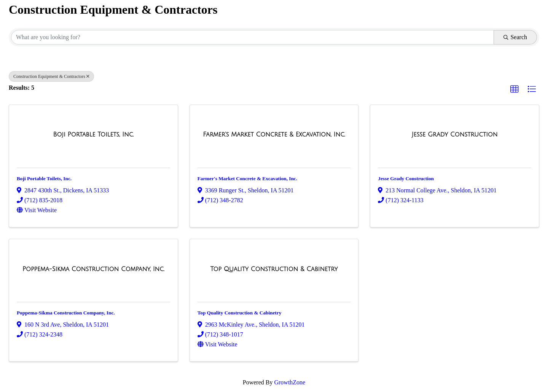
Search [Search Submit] (515, 37)
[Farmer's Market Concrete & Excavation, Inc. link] (274, 135)
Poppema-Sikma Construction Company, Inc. (66, 313)
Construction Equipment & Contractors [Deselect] (51, 76)
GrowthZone (290, 382)
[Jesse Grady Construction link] (455, 135)
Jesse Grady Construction (406, 179)
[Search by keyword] (252, 37)
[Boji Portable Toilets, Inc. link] (93, 135)
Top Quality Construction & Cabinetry (240, 313)
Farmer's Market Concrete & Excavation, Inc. (247, 179)
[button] (515, 89)
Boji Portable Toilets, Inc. (44, 179)
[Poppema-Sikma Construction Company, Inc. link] (93, 269)
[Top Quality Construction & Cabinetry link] (274, 269)
